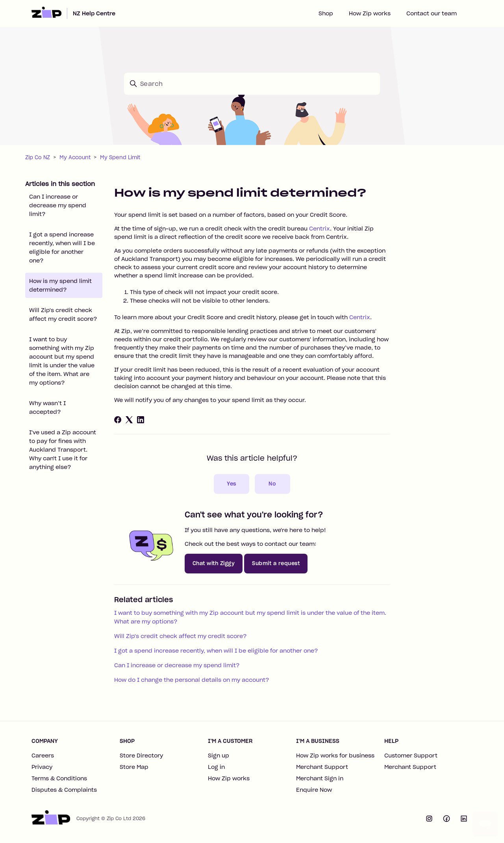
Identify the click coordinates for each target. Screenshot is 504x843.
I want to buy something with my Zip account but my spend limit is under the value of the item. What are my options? (62, 361)
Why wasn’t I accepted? (47, 408)
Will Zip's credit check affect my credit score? (63, 314)
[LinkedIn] (141, 420)
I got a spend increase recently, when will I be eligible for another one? (62, 248)
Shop (326, 13)
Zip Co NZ (38, 157)
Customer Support (411, 756)
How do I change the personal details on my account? (192, 680)
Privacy (42, 767)
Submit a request (276, 563)
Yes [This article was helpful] (232, 484)
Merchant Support (322, 767)
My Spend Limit (120, 157)
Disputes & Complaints (64, 790)
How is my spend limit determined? (60, 285)
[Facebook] (118, 420)
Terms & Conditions (59, 778)
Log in (216, 767)
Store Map (134, 767)
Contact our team (432, 13)
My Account (75, 157)
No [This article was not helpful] (272, 484)
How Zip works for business (335, 756)
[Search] (252, 84)
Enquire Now (314, 790)
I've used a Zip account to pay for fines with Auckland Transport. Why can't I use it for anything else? (63, 450)
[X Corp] (129, 420)
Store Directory (141, 756)
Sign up (219, 756)
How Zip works (370, 13)
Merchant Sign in (320, 778)
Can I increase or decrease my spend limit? (58, 205)
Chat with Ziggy (214, 563)
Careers (43, 756)
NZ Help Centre (94, 13)
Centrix (320, 229)
